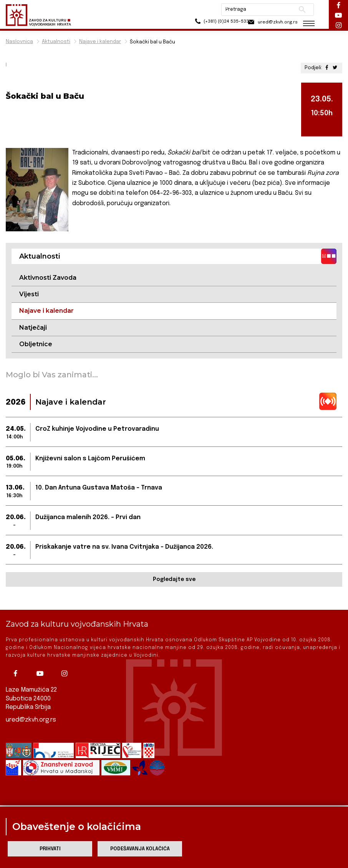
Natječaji (33, 328)
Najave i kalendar (100, 42)
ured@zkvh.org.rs (31, 719)
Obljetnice (36, 344)
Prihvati (50, 849)
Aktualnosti (56, 42)
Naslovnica (19, 42)
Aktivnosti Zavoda (48, 278)
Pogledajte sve (174, 580)
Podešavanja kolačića (140, 849)
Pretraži (302, 10)
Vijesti (29, 294)
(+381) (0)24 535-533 (214, 23)
